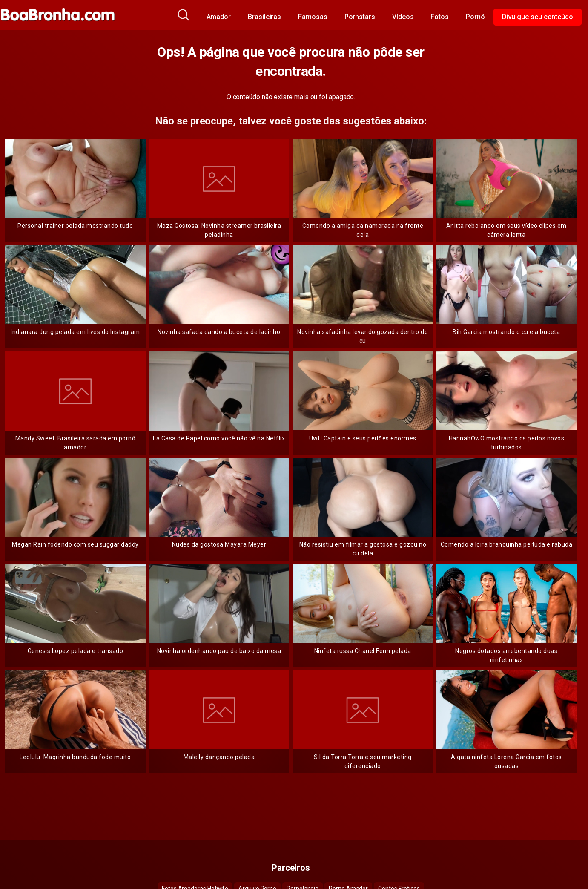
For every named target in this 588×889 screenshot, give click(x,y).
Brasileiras (264, 17)
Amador (219, 17)
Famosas (313, 17)
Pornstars (360, 17)
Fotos (440, 17)
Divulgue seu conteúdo (538, 17)
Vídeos (403, 17)
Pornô (475, 17)
